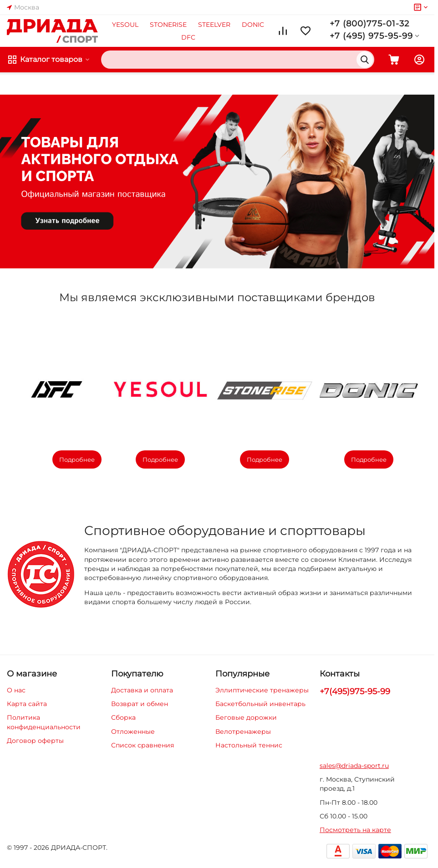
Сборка (123, 717)
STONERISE (168, 25)
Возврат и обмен (140, 704)
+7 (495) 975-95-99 (376, 36)
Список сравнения (143, 745)
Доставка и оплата (142, 690)
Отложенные (133, 732)
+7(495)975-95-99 (355, 691)
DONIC (253, 25)
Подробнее (77, 459)
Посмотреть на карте (355, 830)
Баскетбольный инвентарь (260, 704)
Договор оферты (35, 741)
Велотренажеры (243, 732)
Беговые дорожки (246, 717)
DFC (188, 37)
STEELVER (214, 25)
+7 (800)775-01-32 (369, 24)
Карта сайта (27, 704)
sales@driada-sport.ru (354, 766)
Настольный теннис (249, 745)
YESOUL (125, 25)
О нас (16, 690)
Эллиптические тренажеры (262, 690)
